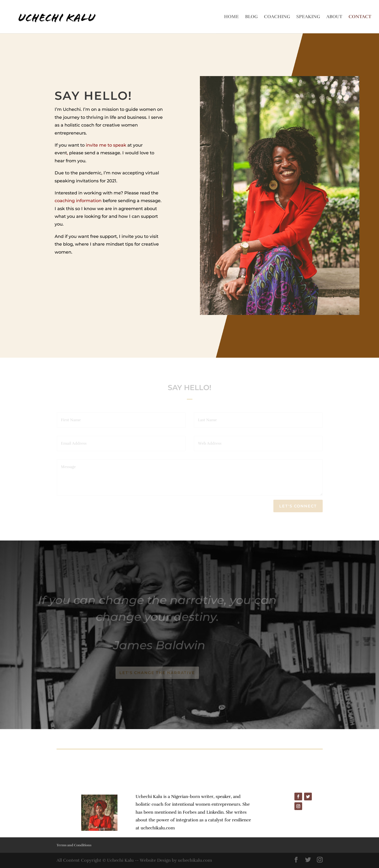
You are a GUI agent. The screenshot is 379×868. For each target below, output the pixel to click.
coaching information (78, 201)
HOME (231, 17)
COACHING (277, 17)
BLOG (251, 17)
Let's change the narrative (157, 673)
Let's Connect (298, 506)
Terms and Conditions (74, 845)
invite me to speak (106, 145)
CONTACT (360, 17)
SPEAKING (308, 17)
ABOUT (334, 17)
